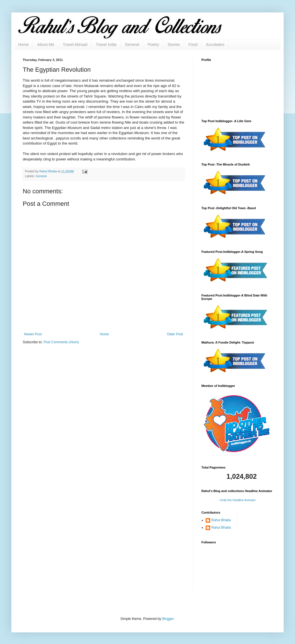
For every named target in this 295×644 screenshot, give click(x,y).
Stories (174, 45)
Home (23, 45)
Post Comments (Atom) (61, 342)
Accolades (215, 45)
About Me (46, 45)
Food (193, 45)
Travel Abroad (75, 45)
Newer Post (33, 334)
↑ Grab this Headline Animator (237, 500)
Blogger (168, 619)
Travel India (106, 45)
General (132, 45)
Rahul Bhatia (221, 520)
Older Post (175, 334)
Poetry (153, 45)
